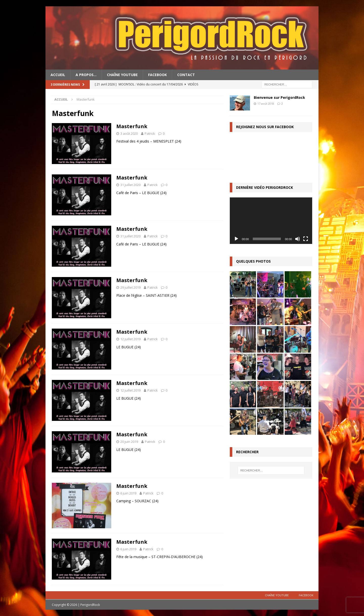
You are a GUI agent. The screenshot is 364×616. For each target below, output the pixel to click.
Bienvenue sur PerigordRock (279, 97)
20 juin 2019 (129, 442)
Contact (186, 75)
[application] (271, 221)
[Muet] (298, 239)
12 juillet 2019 (130, 339)
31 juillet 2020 (130, 185)
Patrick (150, 133)
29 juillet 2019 (130, 287)
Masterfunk (132, 126)
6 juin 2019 (128, 493)
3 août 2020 (129, 133)
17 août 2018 (266, 104)
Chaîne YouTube (122, 75)
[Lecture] (236, 239)
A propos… (86, 75)
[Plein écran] (306, 239)
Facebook (157, 75)
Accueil (58, 75)
